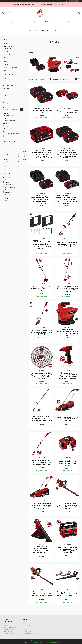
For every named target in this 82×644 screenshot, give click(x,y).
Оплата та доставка (10, 627)
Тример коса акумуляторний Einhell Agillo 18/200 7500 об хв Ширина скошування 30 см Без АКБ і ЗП (67, 289)
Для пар (37, 22)
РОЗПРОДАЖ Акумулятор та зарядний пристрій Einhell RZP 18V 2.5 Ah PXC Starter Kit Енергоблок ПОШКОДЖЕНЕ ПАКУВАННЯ (67, 199)
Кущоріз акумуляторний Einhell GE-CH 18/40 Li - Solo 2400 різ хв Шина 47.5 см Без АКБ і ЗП (67, 506)
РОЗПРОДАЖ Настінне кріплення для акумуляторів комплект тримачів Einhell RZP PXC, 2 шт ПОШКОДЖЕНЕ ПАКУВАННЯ (42, 245)
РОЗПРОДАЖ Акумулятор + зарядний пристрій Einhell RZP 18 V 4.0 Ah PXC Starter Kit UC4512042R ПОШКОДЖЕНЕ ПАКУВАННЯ (42, 199)
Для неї (6, 51)
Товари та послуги (40, 26)
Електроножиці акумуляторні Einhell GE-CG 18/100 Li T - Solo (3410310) (42, 332)
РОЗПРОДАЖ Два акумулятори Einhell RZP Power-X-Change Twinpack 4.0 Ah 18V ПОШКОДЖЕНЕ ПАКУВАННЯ (67, 154)
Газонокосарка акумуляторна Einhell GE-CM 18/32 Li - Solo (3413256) (67, 419)
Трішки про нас (8, 82)
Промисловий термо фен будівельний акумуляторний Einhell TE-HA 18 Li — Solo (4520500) (42, 376)
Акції (4, 95)
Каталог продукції (61, 4)
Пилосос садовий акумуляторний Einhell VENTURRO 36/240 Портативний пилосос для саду (42, 550)
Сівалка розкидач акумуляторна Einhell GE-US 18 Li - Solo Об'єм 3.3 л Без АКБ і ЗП (67, 332)
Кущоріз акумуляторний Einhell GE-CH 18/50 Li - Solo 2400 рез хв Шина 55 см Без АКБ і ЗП (42, 595)
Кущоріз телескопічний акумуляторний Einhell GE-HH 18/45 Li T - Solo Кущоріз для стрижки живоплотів (42, 419)
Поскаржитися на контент (36, 642)
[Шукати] (4, 13)
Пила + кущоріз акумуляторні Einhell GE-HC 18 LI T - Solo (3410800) (67, 244)
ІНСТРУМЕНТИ (8, 74)
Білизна (6, 61)
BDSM (68, 22)
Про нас (64, 26)
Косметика (25, 26)
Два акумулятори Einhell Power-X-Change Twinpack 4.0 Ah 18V (42, 110)
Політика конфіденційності (51, 642)
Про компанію (8, 625)
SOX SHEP (6, 43)
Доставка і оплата (8, 85)
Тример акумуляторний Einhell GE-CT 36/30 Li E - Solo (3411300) (42, 289)
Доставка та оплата (31, 30)
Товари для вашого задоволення (9, 47)
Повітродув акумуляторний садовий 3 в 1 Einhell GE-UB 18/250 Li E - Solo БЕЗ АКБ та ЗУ (67, 595)
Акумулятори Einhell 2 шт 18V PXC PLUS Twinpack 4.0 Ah (67, 112)
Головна (55, 26)
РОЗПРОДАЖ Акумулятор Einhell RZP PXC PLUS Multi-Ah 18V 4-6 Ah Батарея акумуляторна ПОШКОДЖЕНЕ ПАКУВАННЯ (42, 154)
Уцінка (6, 71)
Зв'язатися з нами (9, 629)
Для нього (7, 55)
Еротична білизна (10, 26)
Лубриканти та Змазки (53, 22)
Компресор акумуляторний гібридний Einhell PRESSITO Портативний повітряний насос (67, 463)
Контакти (75, 26)
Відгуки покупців (9, 631)
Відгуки (5, 78)
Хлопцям (26, 22)
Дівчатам (15, 22)
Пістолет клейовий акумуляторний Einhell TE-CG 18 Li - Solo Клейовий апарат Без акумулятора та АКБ (67, 376)
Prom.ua (50, 641)
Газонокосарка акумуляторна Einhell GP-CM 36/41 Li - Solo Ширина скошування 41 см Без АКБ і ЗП (42, 506)
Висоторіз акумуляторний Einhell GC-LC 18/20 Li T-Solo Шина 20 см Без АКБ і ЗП (42, 462)
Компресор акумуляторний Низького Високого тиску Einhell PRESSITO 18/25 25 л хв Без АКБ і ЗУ (67, 550)
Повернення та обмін (50, 30)
